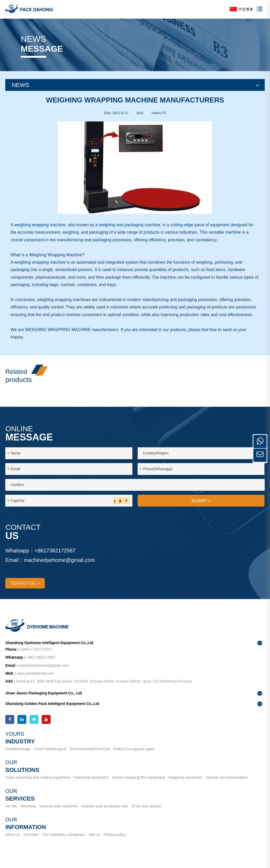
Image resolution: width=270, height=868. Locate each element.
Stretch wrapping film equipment (139, 786)
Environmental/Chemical (90, 758)
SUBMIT (201, 512)
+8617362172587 (55, 561)
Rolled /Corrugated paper (135, 758)
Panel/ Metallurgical (50, 758)
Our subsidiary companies (64, 844)
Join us (95, 844)
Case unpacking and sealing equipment (38, 786)
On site (11, 815)
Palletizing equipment (91, 786)
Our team (31, 844)
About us (13, 844)
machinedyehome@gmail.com (59, 571)
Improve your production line (105, 815)
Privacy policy (116, 844)
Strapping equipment (186, 786)
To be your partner (147, 815)
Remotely (29, 815)
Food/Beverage (18, 758)
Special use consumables (228, 786)
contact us (25, 594)
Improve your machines (59, 815)
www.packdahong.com (35, 682)
